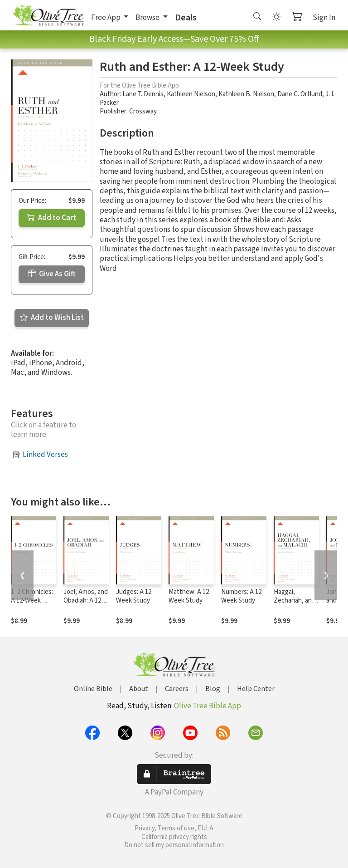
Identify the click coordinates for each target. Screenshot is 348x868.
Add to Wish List (52, 318)
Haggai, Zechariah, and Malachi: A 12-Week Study (295, 605)
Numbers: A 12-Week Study (242, 596)
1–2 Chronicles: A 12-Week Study (32, 601)
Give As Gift (52, 274)
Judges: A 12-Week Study (135, 596)
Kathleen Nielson (191, 94)
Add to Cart (52, 218)
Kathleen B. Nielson (246, 94)
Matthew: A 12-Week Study (190, 596)
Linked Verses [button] (45, 455)
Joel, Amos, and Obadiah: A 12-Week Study (86, 601)
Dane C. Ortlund (300, 94)
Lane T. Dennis (143, 94)
